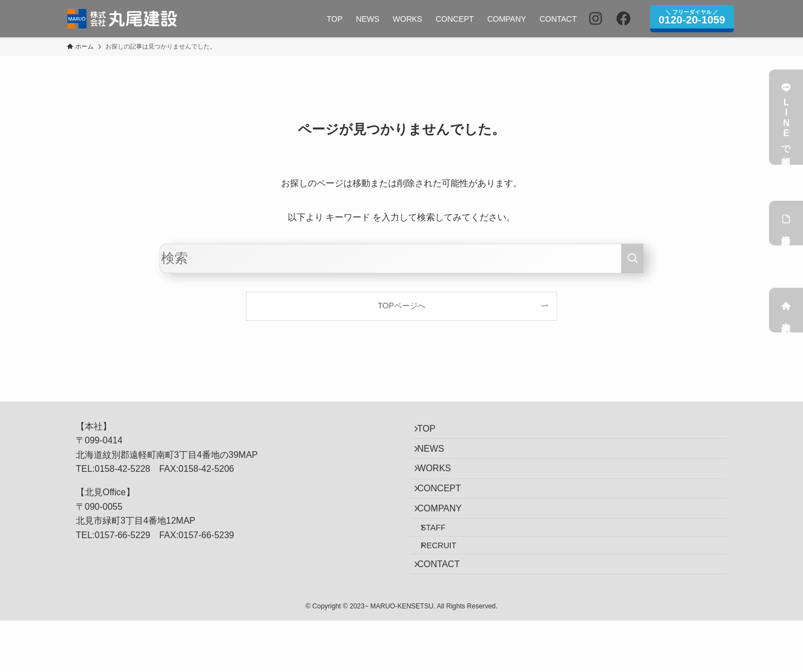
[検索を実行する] (632, 258)
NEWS (437, 458)
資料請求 (786, 223)
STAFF (443, 563)
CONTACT (445, 611)
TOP (433, 432)
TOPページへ (401, 306)
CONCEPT (446, 511)
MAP (248, 455)
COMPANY (446, 537)
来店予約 (786, 310)
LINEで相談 (786, 117)
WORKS (441, 484)
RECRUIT (448, 587)
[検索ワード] (401, 258)
